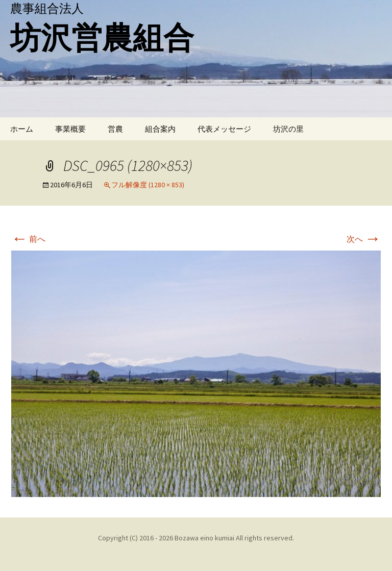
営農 (115, 129)
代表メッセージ (224, 129)
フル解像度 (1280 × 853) (148, 185)
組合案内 (160, 129)
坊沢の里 (288, 129)
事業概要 (70, 129)
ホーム (22, 129)
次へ (364, 239)
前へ (28, 239)
